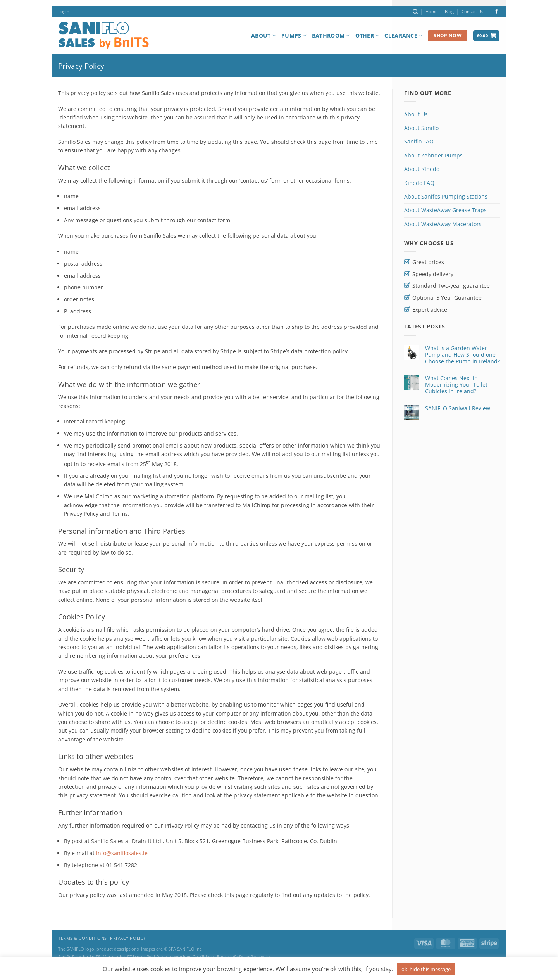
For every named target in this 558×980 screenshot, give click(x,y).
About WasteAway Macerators (443, 224)
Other (367, 36)
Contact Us (472, 11)
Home (431, 11)
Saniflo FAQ (419, 141)
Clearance (403, 36)
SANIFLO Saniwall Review (458, 409)
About (263, 36)
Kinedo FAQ (419, 183)
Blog (449, 11)
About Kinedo (422, 169)
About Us (416, 114)
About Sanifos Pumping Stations (446, 196)
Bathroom (331, 36)
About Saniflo (421, 128)
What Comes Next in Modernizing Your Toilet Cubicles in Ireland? (456, 385)
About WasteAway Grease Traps (445, 210)
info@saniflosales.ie (122, 853)
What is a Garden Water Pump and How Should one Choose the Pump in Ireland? (462, 355)
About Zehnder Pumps (433, 155)
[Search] (415, 12)
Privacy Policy (128, 938)
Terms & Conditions (83, 938)
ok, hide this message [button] (426, 969)
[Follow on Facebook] (497, 12)
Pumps (294, 36)
